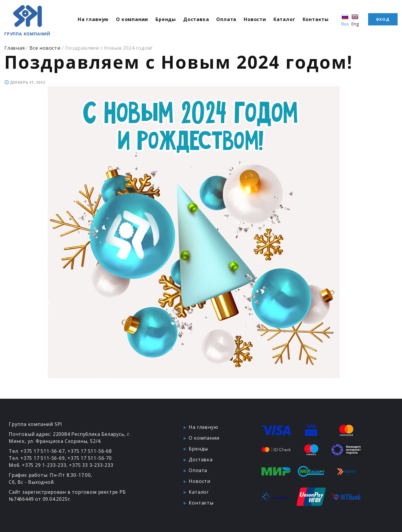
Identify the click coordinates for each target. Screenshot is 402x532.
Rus (345, 20)
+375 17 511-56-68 (90, 451)
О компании (132, 19)
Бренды (166, 19)
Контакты (316, 19)
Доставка (196, 19)
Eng (355, 20)
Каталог (284, 19)
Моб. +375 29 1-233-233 (38, 465)
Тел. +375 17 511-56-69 (37, 458)
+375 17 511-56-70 (90, 458)
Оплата (226, 19)
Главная (15, 48)
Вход (383, 19)
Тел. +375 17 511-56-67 (37, 451)
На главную (93, 19)
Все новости (45, 48)
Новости (255, 19)
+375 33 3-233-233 (91, 465)
